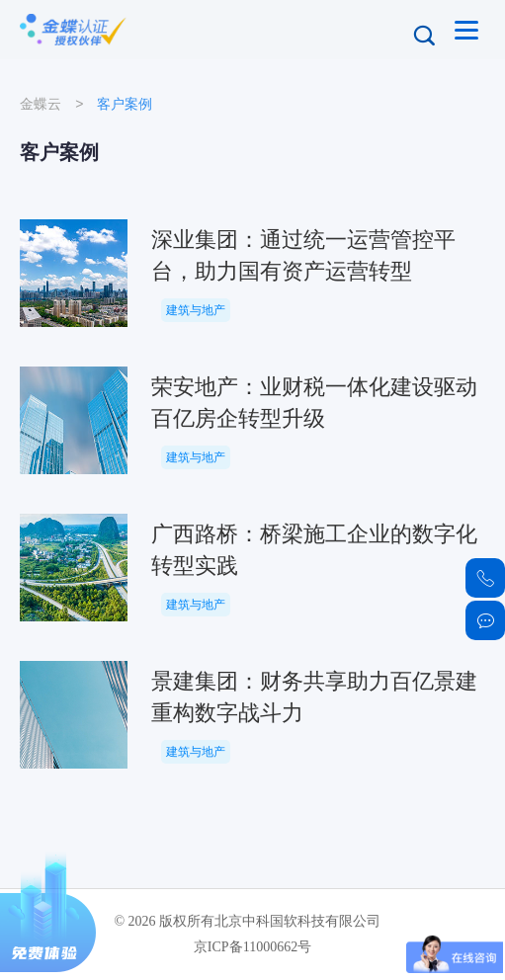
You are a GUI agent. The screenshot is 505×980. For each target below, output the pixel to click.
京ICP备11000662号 (252, 947)
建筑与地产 (196, 310)
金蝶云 (41, 104)
